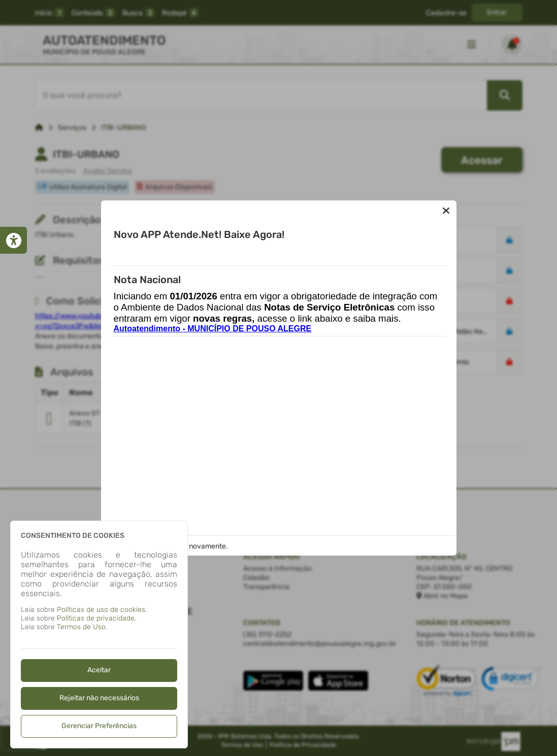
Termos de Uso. (82, 627)
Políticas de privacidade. (96, 618)
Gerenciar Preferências (99, 726)
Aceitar (99, 670)
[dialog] (99, 634)
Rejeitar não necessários (99, 698)
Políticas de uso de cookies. (102, 610)
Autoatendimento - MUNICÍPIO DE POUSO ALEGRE (213, 329)
